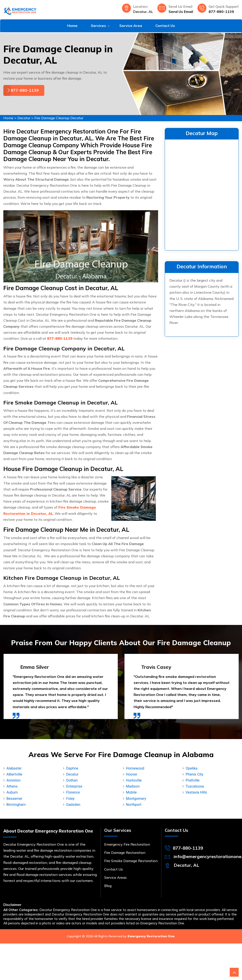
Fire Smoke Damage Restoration (131, 861)
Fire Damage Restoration (125, 853)
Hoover (132, 774)
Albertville (14, 774)
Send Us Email (181, 12)
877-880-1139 (221, 12)
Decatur (24, 118)
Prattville (193, 780)
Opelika (192, 768)
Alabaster (14, 768)
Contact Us (165, 26)
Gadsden (73, 805)
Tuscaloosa (195, 786)
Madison (133, 786)
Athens (12, 786)
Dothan (72, 780)
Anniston (13, 780)
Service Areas (115, 877)
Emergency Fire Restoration (127, 844)
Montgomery (136, 799)
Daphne (72, 768)
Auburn (12, 792)
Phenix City (194, 774)
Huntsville (134, 780)
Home (72, 26)
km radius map (202, 194)
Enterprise (74, 786)
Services (98, 26)
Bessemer (14, 799)
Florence (73, 792)
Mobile (131, 792)
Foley (70, 799)
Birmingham (16, 805)
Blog (108, 886)
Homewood (135, 768)
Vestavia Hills (196, 792)
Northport (134, 805)
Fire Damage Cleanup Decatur (59, 118)
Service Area (131, 26)
